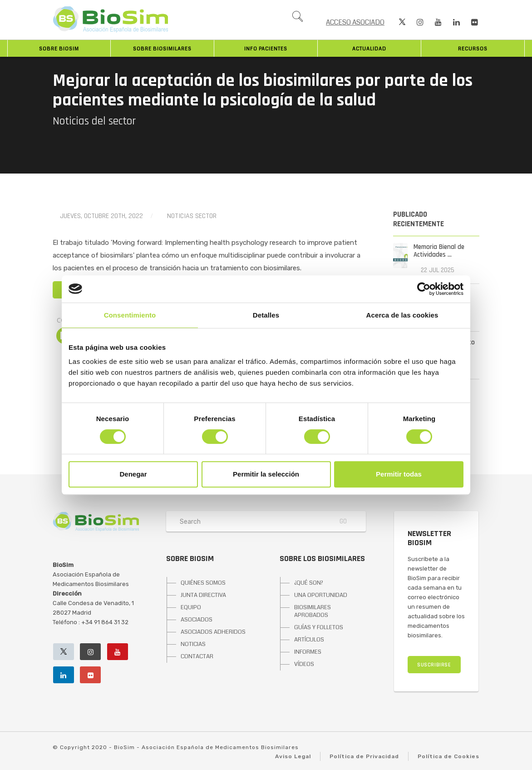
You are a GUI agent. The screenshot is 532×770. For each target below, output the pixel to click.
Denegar (133, 474)
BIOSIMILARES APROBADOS (313, 611)
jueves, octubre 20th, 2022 (101, 216)
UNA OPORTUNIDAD (321, 595)
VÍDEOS (304, 664)
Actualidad (369, 49)
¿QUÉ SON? (309, 583)
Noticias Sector (192, 216)
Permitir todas (399, 474)
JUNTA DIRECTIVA (203, 595)
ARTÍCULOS (309, 640)
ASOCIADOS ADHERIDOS (213, 632)
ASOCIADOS (197, 620)
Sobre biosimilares (162, 49)
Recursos (473, 49)
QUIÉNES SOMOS (203, 583)
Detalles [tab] (266, 315)
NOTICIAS (193, 644)
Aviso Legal (293, 756)
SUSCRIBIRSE (434, 665)
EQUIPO (191, 607)
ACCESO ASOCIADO (355, 22)
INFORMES (308, 652)
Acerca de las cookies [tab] (402, 315)
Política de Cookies (448, 756)
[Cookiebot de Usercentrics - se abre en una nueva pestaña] (424, 289)
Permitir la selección (266, 474)
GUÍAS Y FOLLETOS (319, 627)
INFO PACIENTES (266, 49)
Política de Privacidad (364, 756)
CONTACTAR (197, 656)
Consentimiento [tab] (130, 315)
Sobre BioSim (59, 49)
